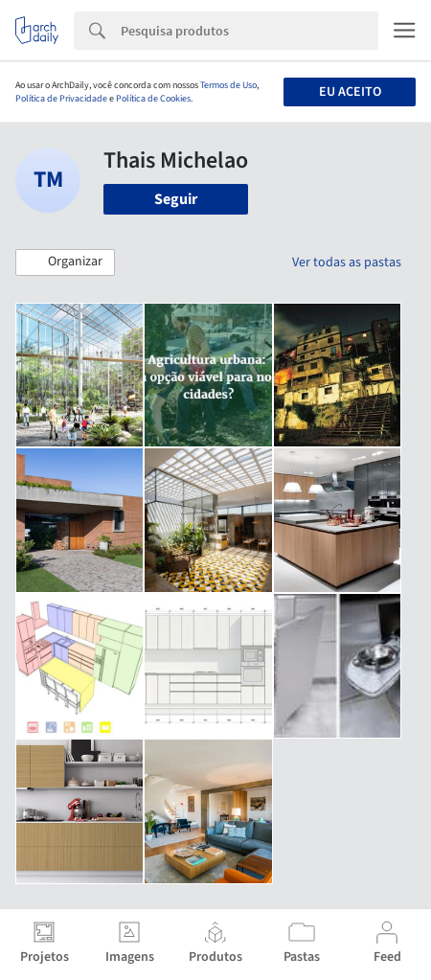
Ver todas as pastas (347, 262)
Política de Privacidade (61, 99)
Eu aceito (350, 92)
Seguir (176, 199)
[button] (65, 262)
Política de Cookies (153, 99)
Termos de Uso (228, 85)
